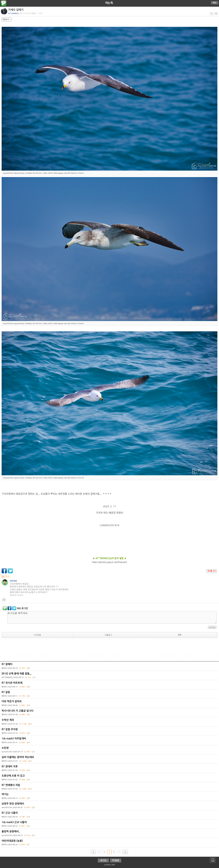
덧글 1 (6, 576)
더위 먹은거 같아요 (110, 704)
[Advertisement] (109, 648)
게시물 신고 (212, 571)
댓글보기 (7, 19)
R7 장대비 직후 (110, 769)
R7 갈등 (110, 695)
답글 (4, 600)
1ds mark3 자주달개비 (110, 741)
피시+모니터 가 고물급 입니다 (110, 713)
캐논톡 (109, 3)
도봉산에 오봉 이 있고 (110, 778)
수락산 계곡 (110, 723)
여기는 (110, 797)
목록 (179, 635)
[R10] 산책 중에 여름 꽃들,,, (110, 676)
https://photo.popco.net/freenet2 (109, 562)
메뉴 (215, 3)
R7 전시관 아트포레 (110, 685)
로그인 (103, 860)
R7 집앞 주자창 (110, 732)
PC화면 (116, 860)
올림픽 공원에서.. (110, 834)
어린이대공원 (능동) (110, 843)
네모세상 (13, 581)
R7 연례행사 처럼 (110, 788)
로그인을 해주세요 (112, 617)
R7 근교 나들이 (110, 815)
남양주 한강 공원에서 (110, 806)
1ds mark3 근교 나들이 (110, 825)
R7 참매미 (110, 667)
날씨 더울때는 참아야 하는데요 (110, 760)
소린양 (110, 751)
